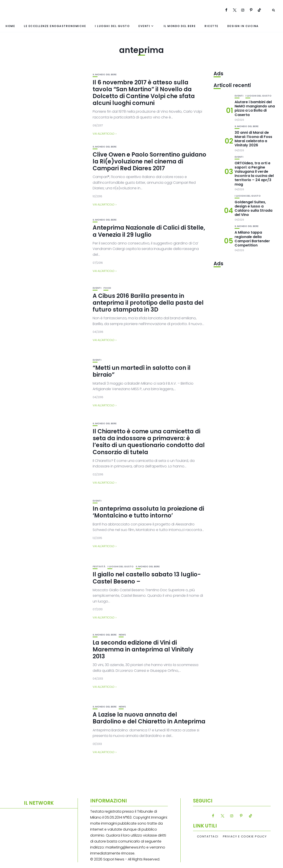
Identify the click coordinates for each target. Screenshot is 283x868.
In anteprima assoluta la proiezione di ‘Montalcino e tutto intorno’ (148, 512)
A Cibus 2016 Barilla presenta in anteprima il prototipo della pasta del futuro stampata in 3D (148, 303)
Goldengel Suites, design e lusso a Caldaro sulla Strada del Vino (253, 208)
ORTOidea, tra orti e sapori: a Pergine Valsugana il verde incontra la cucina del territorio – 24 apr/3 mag (254, 174)
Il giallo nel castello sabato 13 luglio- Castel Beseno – (147, 578)
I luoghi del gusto (112, 26)
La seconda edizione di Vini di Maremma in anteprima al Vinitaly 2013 (143, 649)
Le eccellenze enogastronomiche (55, 26)
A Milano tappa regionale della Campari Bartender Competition (252, 239)
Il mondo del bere (180, 26)
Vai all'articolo (104, 134)
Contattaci (208, 837)
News (122, 635)
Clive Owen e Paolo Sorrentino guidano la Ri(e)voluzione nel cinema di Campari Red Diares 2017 (149, 161)
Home (10, 26)
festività (99, 567)
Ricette (211, 26)
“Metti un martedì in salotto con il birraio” (142, 371)
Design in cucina (243, 26)
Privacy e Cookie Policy (245, 837)
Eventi (144, 26)
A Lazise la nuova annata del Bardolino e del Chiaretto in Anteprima (149, 718)
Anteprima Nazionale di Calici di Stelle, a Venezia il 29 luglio (149, 231)
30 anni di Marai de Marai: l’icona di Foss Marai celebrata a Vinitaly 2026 (253, 139)
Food (107, 288)
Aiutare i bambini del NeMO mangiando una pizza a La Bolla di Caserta (255, 108)
